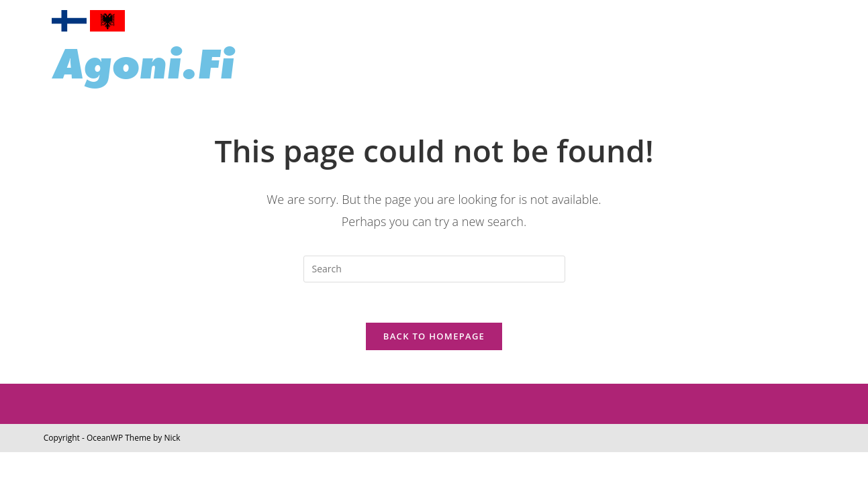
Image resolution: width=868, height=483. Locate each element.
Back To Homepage (434, 336)
